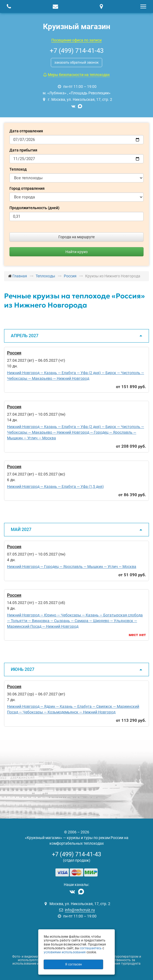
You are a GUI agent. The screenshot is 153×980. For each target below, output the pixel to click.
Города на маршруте (76, 237)
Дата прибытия (23, 150)
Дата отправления (26, 131)
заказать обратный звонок (76, 62)
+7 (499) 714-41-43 (76, 854)
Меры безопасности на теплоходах (79, 75)
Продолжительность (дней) (34, 208)
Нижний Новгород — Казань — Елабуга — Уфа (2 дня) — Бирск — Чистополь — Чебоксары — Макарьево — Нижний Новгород (76, 376)
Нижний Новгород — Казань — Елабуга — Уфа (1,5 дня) (55, 486)
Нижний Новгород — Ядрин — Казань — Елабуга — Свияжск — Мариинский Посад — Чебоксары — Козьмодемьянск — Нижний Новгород (73, 709)
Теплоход (18, 169)
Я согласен (74, 964)
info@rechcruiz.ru (80, 910)
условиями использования (65, 952)
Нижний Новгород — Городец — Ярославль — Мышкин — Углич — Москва (72, 567)
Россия (14, 353)
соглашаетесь (91, 948)
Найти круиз (76, 252)
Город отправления (27, 188)
